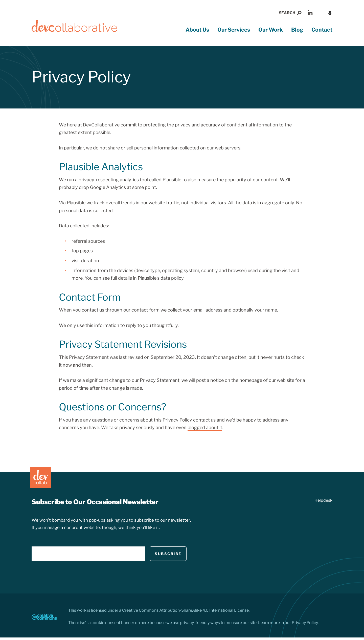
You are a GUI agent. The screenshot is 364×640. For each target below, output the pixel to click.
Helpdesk (323, 502)
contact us (204, 422)
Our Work (271, 32)
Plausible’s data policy (161, 280)
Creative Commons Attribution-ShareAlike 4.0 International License (185, 613)
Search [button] (287, 13)
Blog (297, 32)
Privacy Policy (305, 625)
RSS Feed (321, 13)
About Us (197, 32)
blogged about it (205, 429)
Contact (322, 32)
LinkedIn (310, 13)
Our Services (234, 32)
